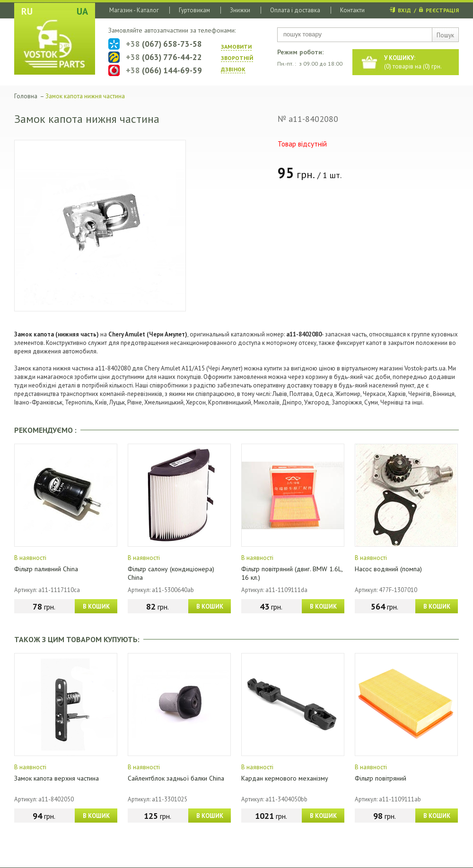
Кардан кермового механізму (285, 778)
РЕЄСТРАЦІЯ (442, 10)
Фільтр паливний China (46, 569)
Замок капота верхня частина (57, 778)
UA (82, 11)
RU (27, 11)
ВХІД (404, 10)
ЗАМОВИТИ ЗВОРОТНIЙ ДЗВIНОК (237, 58)
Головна (26, 96)
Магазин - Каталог (134, 10)
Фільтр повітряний (381, 778)
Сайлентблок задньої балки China (176, 778)
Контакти (352, 10)
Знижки (240, 10)
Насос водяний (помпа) (388, 569)
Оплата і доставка (295, 10)
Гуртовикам (194, 10)
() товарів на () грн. (413, 62)
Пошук (445, 35)
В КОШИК (96, 606)
